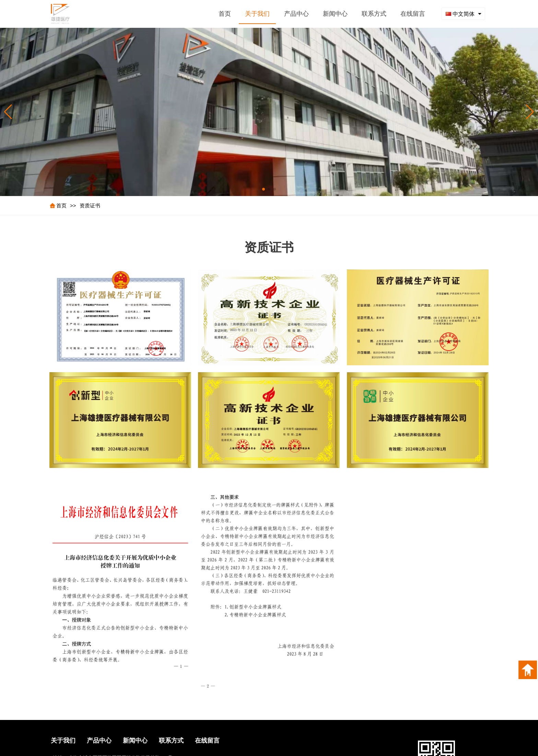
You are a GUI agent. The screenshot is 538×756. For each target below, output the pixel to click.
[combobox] (463, 14)
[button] (530, 112)
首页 (61, 205)
